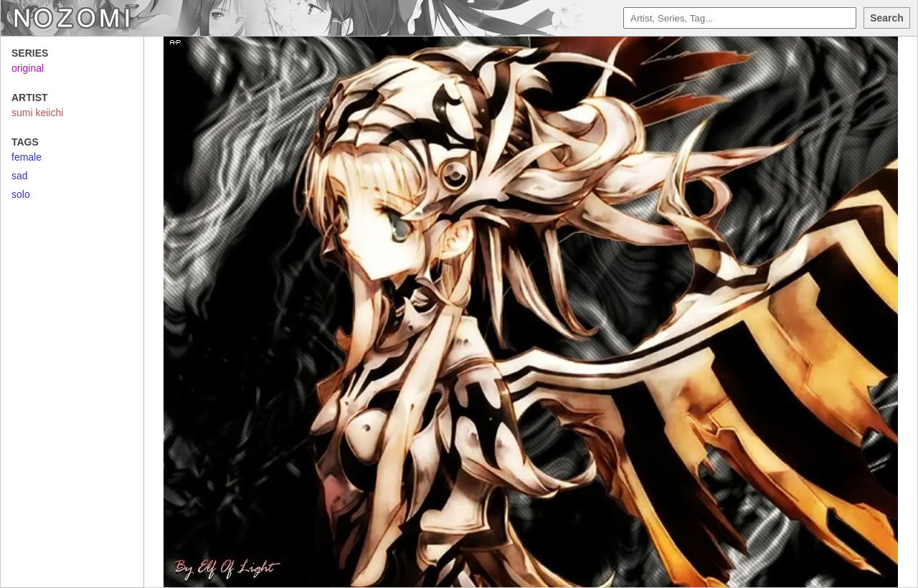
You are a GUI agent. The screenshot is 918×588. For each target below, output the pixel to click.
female (27, 157)
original (28, 68)
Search (887, 18)
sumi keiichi (37, 113)
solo (21, 194)
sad (20, 176)
